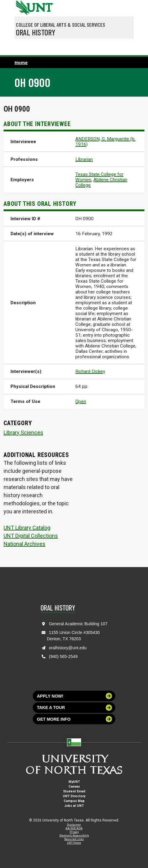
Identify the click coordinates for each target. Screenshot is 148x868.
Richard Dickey (90, 371)
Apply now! (74, 696)
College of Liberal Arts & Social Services (60, 25)
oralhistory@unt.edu (68, 648)
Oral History (36, 32)
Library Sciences (23, 432)
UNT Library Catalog (27, 528)
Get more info (74, 719)
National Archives (24, 544)
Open (81, 401)
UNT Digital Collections (31, 536)
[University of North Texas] (22, 7)
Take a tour (74, 708)
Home (21, 62)
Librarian (84, 159)
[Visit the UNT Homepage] (45, 5)
